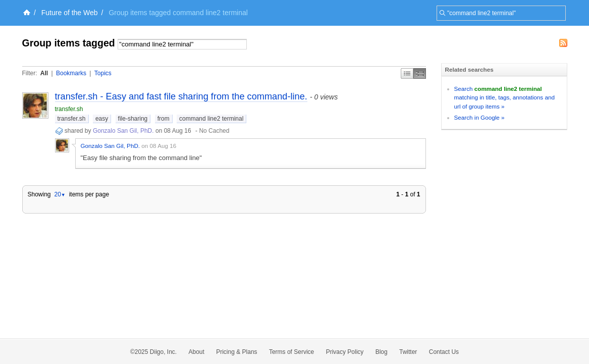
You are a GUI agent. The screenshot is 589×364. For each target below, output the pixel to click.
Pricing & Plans (236, 352)
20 (60, 194)
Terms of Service (291, 352)
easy (102, 119)
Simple (407, 73)
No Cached (214, 131)
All (44, 73)
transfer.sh (69, 109)
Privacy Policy (345, 352)
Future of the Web (70, 13)
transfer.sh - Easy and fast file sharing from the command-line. (181, 96)
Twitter (408, 352)
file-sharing (133, 119)
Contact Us (444, 352)
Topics (103, 73)
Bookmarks (71, 73)
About (197, 352)
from (164, 119)
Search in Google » (479, 117)
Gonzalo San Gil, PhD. (123, 131)
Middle (420, 73)
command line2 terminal (211, 119)
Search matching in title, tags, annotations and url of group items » (504, 97)
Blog (382, 352)
